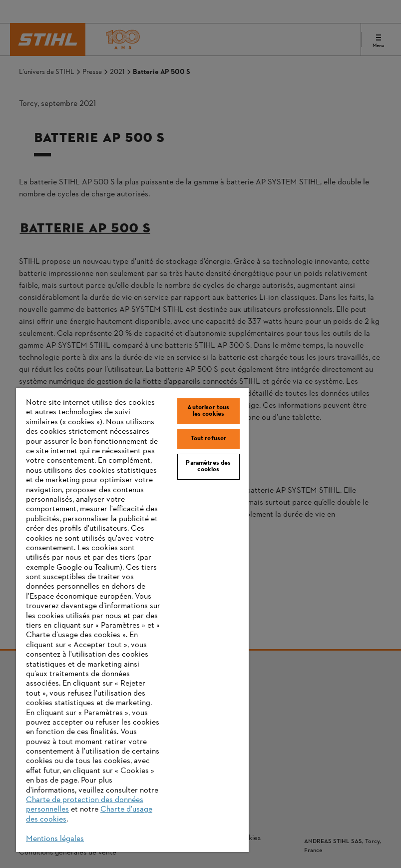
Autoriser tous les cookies (208, 411)
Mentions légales (55, 839)
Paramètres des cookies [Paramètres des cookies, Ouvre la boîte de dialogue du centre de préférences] (208, 466)
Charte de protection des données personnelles (85, 805)
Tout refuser (209, 439)
